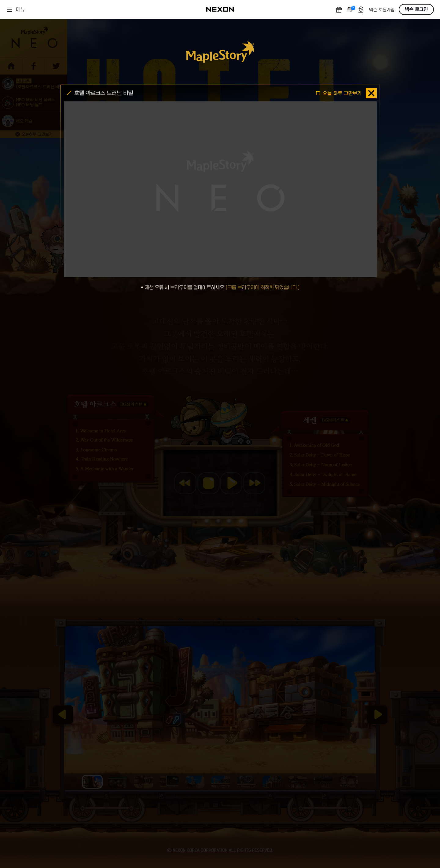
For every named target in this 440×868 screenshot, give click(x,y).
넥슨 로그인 (416, 9)
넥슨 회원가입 (382, 10)
